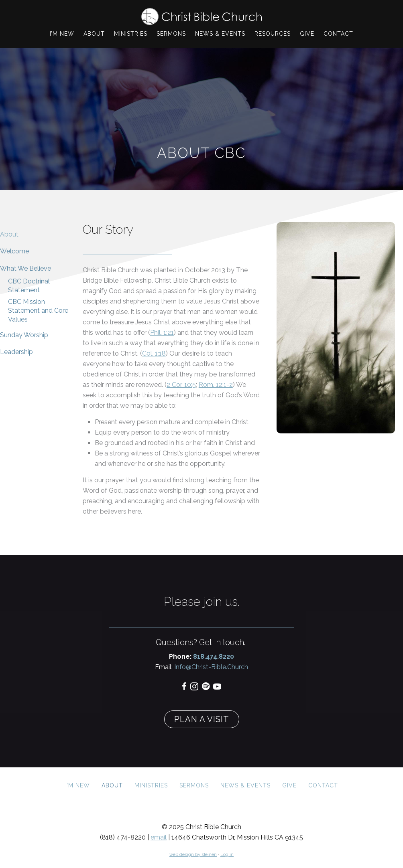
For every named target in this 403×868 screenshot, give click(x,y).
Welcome (14, 251)
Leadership (16, 352)
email (159, 837)
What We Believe (25, 268)
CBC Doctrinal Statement (29, 286)
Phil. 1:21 (162, 333)
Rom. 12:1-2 (216, 385)
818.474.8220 (214, 657)
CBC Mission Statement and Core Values (38, 311)
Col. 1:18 (154, 353)
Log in (227, 854)
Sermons (194, 785)
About (9, 234)
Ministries (151, 785)
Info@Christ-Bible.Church (210, 667)
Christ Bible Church (201, 17)
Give (289, 785)
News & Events (245, 785)
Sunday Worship (24, 335)
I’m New (78, 785)
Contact (323, 785)
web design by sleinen (193, 854)
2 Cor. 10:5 (181, 385)
